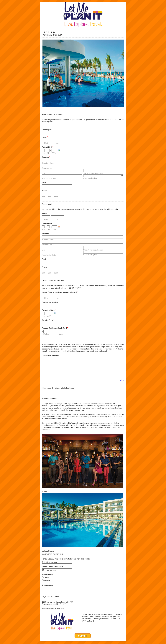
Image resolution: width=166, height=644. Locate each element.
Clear (122, 380)
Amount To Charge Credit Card (55, 328)
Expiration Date (49, 310)
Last (57, 143)
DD (48, 153)
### (44, 196)
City (44, 173)
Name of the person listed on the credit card (60, 292)
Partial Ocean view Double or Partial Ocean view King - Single (66, 559)
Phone (45, 191)
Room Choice (48, 575)
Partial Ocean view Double (52, 567)
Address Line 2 (48, 168)
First (46, 143)
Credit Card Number (51, 302)
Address (46, 157)
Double (47, 580)
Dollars (46, 334)
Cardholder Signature (51, 355)
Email (45, 183)
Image (44, 491)
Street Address (48, 163)
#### (56, 196)
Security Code (48, 320)
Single (47, 577)
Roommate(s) (47, 585)
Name (45, 137)
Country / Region (90, 178)
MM (44, 153)
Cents (61, 334)
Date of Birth (48, 147)
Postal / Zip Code (49, 178)
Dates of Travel (48, 551)
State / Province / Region (93, 173)
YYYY (54, 153)
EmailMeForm (83, 15)
